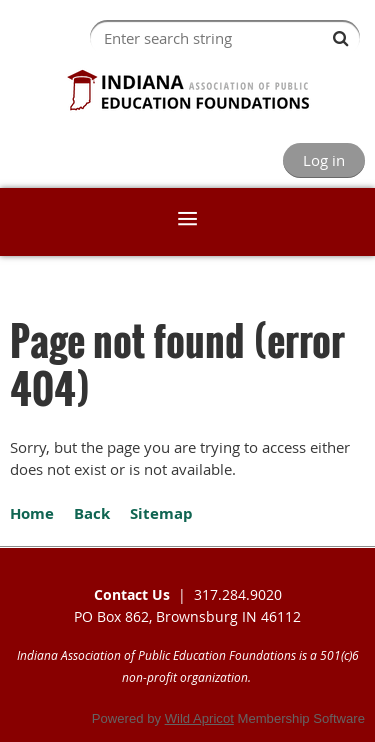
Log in (324, 160)
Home (32, 513)
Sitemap (161, 513)
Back (92, 513)
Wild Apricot (199, 718)
